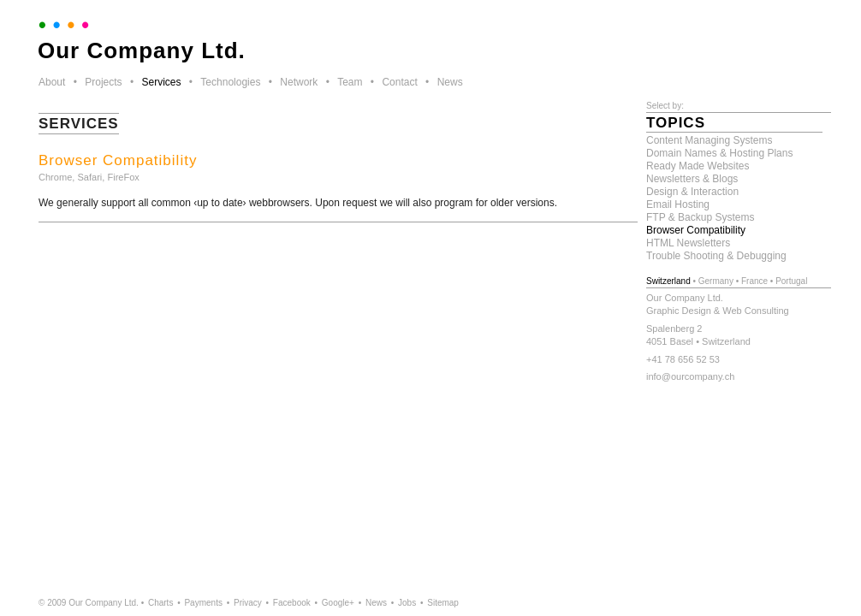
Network (299, 82)
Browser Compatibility (696, 230)
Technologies (230, 82)
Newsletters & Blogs (692, 179)
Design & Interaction (692, 192)
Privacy (248, 603)
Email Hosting (678, 204)
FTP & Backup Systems (701, 217)
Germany (716, 281)
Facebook (292, 603)
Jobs (407, 603)
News (450, 82)
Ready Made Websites (698, 166)
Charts (160, 603)
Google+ (338, 603)
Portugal (791, 281)
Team (350, 82)
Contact (399, 82)
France (754, 281)
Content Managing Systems (709, 140)
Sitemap (443, 603)
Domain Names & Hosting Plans (719, 153)
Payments (203, 603)
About (52, 82)
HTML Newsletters (688, 243)
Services (161, 82)
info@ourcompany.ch (690, 376)
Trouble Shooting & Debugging (716, 256)
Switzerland (668, 281)
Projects (103, 82)
